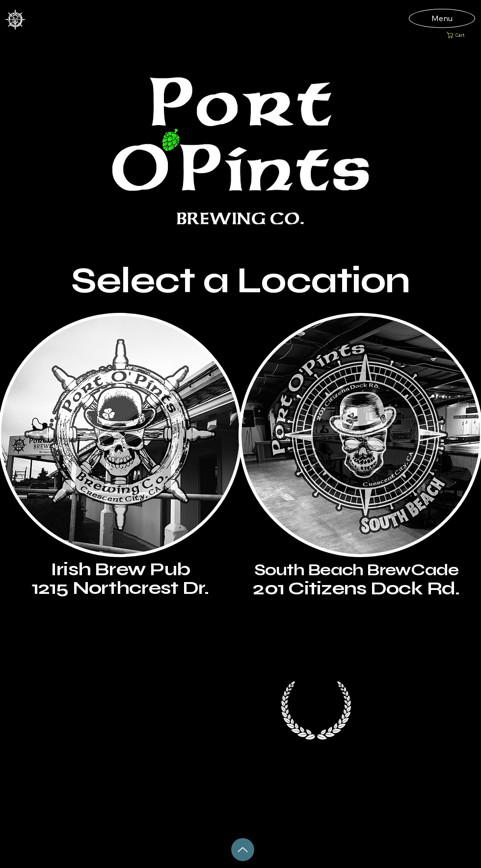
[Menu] (442, 18)
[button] (460, 35)
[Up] (243, 850)
